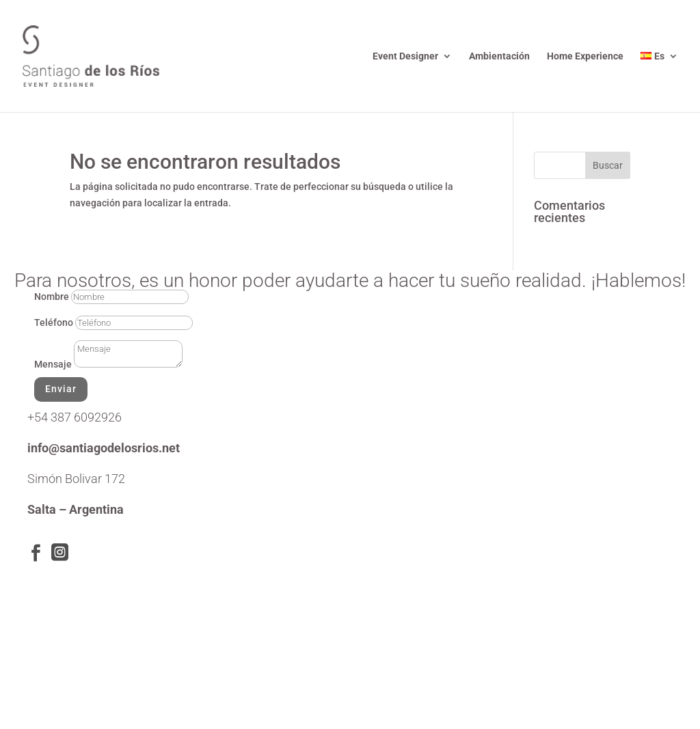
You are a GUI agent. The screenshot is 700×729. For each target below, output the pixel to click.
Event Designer (405, 56)
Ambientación (499, 56)
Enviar (61, 389)
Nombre (52, 297)
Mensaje (53, 364)
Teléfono (54, 322)
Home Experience (585, 56)
